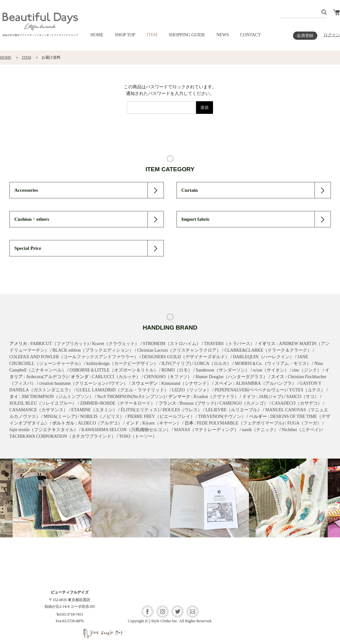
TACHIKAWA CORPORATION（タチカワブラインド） (63, 436)
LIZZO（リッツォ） (192, 390)
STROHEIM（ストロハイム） (172, 344)
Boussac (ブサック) (198, 403)
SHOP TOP (125, 35)
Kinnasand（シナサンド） (186, 383)
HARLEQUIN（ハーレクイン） (263, 357)
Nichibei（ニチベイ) (301, 430)
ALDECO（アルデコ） (100, 423)
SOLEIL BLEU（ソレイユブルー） (43, 403)
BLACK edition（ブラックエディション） (93, 350)
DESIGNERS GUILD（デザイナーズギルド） (186, 357)
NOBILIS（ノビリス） (102, 416)
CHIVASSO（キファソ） (168, 377)
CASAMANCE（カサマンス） (39, 410)
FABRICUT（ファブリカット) (59, 344)
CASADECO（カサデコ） (297, 403)
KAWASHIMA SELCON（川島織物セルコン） (126, 430)
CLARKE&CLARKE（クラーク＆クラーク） (268, 350)
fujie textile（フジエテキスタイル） (44, 430)
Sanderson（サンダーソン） (222, 370)
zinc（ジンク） (307, 370)
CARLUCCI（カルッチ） (116, 377)
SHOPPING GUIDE (187, 35)
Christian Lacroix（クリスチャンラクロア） (179, 350)
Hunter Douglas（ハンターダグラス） (231, 377)
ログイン (332, 35)
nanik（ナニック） (260, 430)
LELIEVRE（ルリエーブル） (234, 410)
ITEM (152, 35)
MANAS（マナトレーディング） (207, 430)
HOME (97, 35)
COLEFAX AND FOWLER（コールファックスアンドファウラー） (74, 357)
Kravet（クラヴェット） (116, 344)
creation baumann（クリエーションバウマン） (84, 383)
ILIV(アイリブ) (176, 363)
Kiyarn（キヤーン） (162, 423)
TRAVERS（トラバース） (229, 344)
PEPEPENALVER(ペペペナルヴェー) (250, 390)
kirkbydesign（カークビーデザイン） (122, 363)
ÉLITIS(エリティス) (140, 410)
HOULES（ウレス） (182, 410)
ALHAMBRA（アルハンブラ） (266, 383)
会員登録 (305, 36)
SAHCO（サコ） (303, 397)
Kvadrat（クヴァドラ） (216, 397)
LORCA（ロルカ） (213, 363)
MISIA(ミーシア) (60, 416)
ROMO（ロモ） (177, 370)
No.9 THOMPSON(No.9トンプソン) (131, 397)
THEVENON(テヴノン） (222, 416)
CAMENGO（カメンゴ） (244, 403)
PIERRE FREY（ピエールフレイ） (161, 416)
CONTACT (250, 35)
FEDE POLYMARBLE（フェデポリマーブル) (241, 423)
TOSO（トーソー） (138, 436)
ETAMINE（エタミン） (94, 410)
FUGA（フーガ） (304, 423)
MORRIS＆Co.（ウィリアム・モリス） (273, 363)
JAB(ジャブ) (271, 397)
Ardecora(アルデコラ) (46, 377)
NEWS (223, 35)
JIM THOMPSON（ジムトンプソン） (58, 397)
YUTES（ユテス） (307, 390)
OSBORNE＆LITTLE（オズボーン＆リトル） (114, 370)
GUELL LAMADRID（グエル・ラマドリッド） (123, 390)
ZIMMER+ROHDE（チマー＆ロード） (118, 403)
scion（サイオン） (271, 370)
